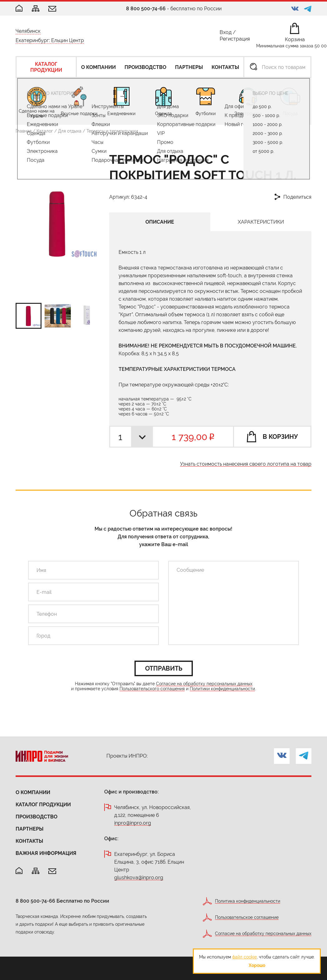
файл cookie (244, 957)
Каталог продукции (43, 805)
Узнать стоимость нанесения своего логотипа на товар (246, 464)
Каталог (45, 131)
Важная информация (46, 853)
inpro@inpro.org (133, 823)
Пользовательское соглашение (247, 917)
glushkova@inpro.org (139, 878)
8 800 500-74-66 (146, 9)
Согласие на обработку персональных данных (204, 684)
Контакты (29, 841)
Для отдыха (70, 131)
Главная (24, 131)
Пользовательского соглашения (152, 689)
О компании (33, 792)
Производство (37, 817)
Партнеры (29, 829)
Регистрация (235, 40)
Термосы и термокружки (112, 131)
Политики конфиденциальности (222, 689)
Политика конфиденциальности (248, 901)
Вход (226, 34)
